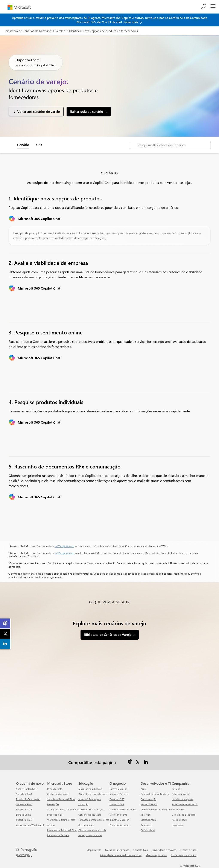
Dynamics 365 (117, 799)
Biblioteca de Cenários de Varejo (108, 635)
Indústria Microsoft (119, 820)
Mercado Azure (149, 820)
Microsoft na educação (90, 789)
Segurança (177, 825)
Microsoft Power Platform (123, 809)
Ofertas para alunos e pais (92, 830)
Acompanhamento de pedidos (63, 809)
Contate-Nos (141, 850)
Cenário (23, 145)
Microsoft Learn (149, 804)
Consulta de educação (90, 815)
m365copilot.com (64, 546)
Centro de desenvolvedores (155, 794)
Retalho (60, 31)
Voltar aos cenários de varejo (39, 111)
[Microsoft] (19, 7)
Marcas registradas (156, 855)
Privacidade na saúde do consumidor (121, 855)
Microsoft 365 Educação (91, 809)
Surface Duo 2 (23, 815)
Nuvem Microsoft (118, 789)
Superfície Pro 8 (24, 794)
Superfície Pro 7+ (25, 820)
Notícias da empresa (182, 799)
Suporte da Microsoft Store (61, 799)
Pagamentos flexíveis (58, 835)
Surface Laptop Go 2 (27, 789)
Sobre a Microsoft (181, 794)
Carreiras (177, 789)
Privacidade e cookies (164, 850)
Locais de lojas (55, 815)
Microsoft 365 (117, 804)
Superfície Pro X (24, 804)
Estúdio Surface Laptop (28, 799)
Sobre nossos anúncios (184, 855)
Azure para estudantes (90, 835)
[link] (5, 623)
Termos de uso (188, 850)
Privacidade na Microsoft (185, 804)
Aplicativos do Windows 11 (30, 825)
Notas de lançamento (117, 850)
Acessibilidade (179, 820)
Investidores (178, 809)
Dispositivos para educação (93, 794)
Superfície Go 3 (24, 809)
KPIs (39, 145)
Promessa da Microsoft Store (62, 830)
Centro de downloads (58, 794)
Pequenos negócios (119, 825)
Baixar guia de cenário (87, 111)
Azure (144, 789)
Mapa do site (94, 850)
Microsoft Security (119, 794)
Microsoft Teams (118, 815)
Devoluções (53, 804)
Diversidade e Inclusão (184, 815)
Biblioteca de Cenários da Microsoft (28, 31)
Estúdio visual (148, 830)
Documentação (148, 799)
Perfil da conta (55, 789)
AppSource (146, 825)
